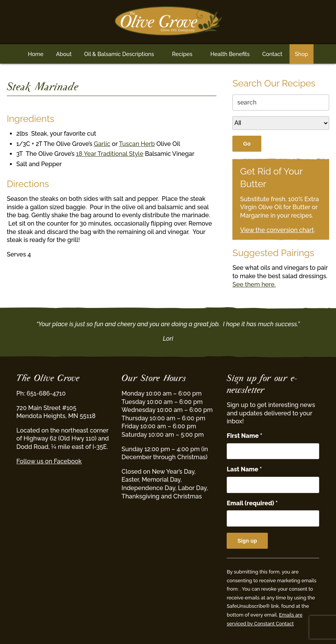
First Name (244, 436)
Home (36, 54)
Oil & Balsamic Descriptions (119, 54)
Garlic (102, 144)
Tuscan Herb (137, 144)
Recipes (182, 54)
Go (247, 144)
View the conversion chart (277, 230)
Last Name (244, 469)
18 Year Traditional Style (110, 154)
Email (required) (252, 503)
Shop (302, 54)
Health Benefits (230, 54)
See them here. (254, 284)
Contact (272, 54)
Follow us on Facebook (49, 461)
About (64, 54)
